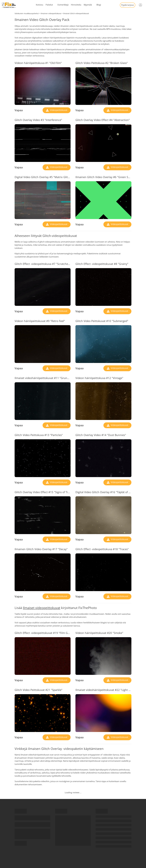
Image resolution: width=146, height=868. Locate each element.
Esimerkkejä (63, 5)
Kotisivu (40, 5)
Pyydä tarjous (128, 5)
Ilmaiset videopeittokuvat (42, 608)
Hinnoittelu (76, 5)
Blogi (99, 5)
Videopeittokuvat (58, 110)
